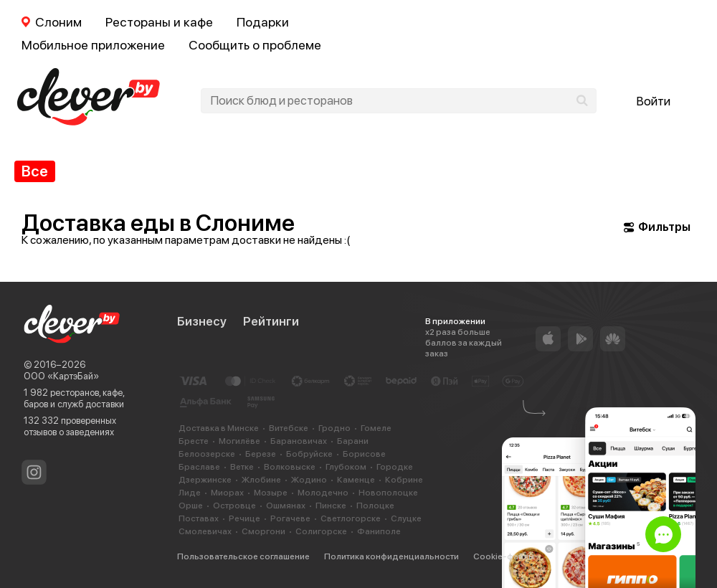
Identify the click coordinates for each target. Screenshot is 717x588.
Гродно (334, 428)
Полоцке (375, 506)
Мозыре (271, 493)
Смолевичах (205, 531)
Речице (244, 518)
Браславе (199, 467)
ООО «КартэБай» (61, 376)
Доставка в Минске (219, 428)
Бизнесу (202, 321)
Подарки (263, 22)
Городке (395, 467)
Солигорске (321, 531)
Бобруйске (309, 454)
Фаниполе (379, 531)
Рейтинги (271, 321)
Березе (261, 454)
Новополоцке (388, 493)
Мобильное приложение (93, 45)
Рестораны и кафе (159, 22)
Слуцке (406, 518)
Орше (191, 506)
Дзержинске (205, 480)
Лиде (190, 493)
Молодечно (323, 493)
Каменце (356, 480)
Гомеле (376, 428)
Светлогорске (351, 518)
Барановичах (299, 441)
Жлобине (261, 480)
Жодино (309, 480)
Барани (353, 441)
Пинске (331, 506)
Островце (234, 506)
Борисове (364, 454)
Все (35, 171)
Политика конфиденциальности (391, 556)
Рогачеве (290, 518)
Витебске (289, 428)
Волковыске (290, 467)
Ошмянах (286, 506)
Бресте (194, 441)
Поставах (199, 518)
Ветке (242, 467)
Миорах (227, 493)
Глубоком (346, 467)
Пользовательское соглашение (243, 556)
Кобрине (404, 480)
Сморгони (263, 531)
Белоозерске (207, 454)
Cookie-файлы (504, 556)
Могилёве (239, 441)
